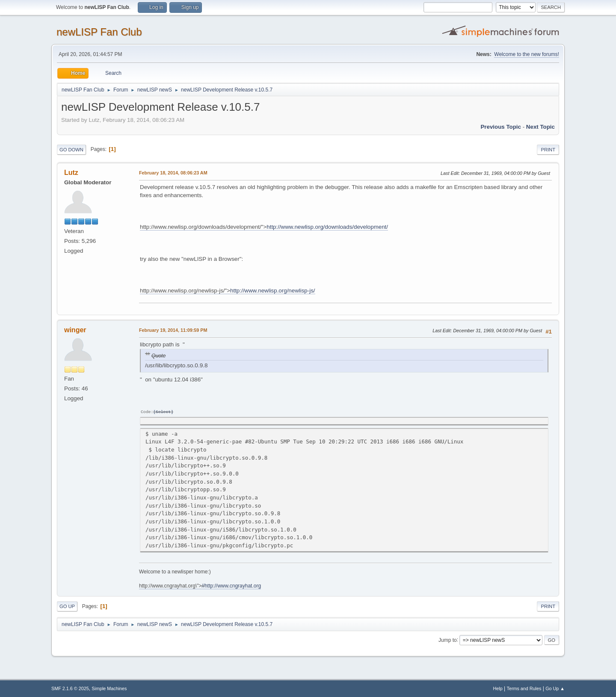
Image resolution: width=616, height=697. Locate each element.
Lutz (71, 173)
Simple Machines (109, 688)
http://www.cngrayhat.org (233, 585)
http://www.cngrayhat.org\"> (200, 586)
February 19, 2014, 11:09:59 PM (173, 330)
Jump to (448, 639)
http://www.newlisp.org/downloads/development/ (327, 227)
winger (75, 330)
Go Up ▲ (555, 688)
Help (498, 688)
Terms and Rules (524, 688)
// (203, 585)
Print (548, 150)
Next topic (540, 127)
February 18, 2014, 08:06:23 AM (173, 173)
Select (163, 412)
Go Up (67, 606)
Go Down (71, 150)
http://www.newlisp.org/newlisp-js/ (273, 291)
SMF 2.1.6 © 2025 (70, 688)
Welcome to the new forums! (527, 54)
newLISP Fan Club (99, 32)
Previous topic (501, 127)
